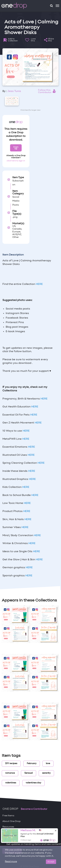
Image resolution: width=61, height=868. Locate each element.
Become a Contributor (34, 809)
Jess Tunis (14, 91)
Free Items (8, 816)
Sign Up (16, 148)
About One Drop (11, 821)
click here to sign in (16, 161)
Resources (8, 827)
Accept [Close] (51, 862)
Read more (11, 862)
